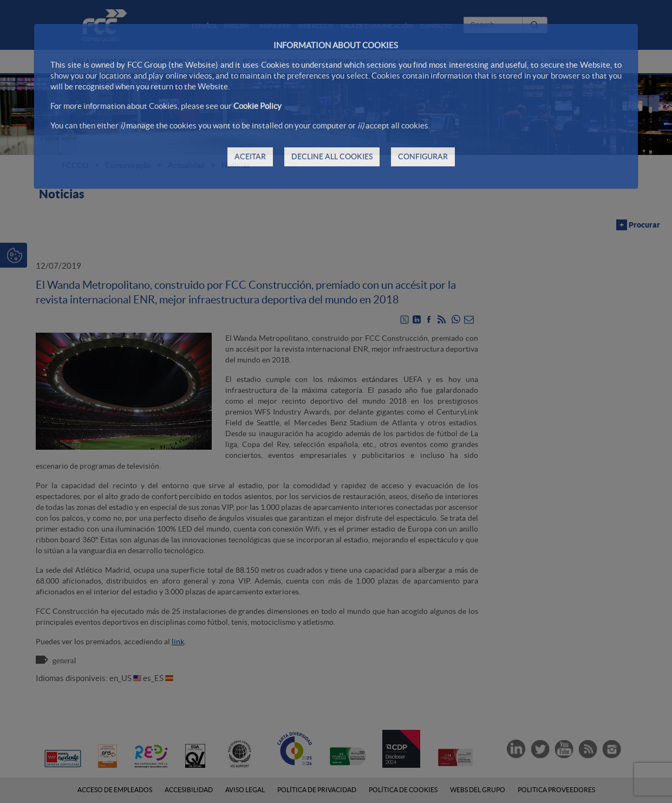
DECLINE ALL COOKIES (332, 157)
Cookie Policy (257, 106)
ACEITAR (250, 157)
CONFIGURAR (423, 157)
